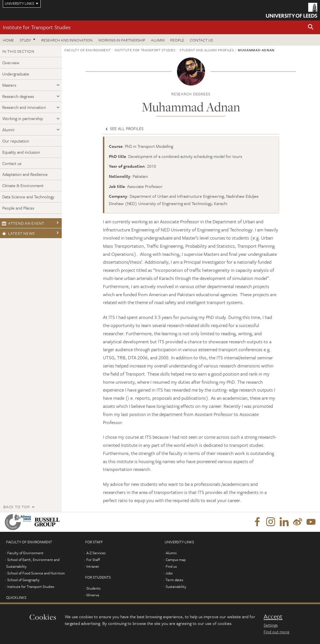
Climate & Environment (23, 185)
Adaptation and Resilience (25, 174)
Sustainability (176, 586)
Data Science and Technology (28, 197)
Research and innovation (67, 40)
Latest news (18, 233)
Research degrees (18, 96)
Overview (11, 63)
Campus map (176, 560)
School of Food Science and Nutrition (36, 573)
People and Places (18, 208)
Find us (171, 566)
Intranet (93, 566)
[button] (311, 27)
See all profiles (124, 128)
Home (8, 40)
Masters (9, 85)
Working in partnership (122, 40)
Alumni (158, 40)
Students (93, 588)
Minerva (93, 595)
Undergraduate (16, 74)
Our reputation (16, 141)
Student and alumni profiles (207, 50)
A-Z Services (96, 553)
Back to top (17, 507)
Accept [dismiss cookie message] (273, 617)
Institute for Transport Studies (37, 27)
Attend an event (23, 223)
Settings (271, 625)
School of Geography (23, 580)
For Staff (93, 560)
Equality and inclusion (21, 152)
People (177, 40)
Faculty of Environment (88, 50)
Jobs (169, 573)
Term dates (174, 580)
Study (25, 40)
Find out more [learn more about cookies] (277, 632)
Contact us (201, 40)
